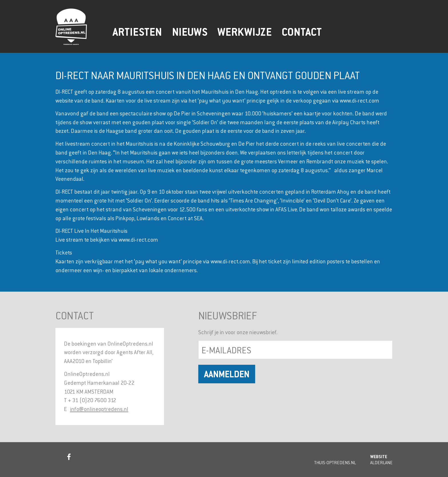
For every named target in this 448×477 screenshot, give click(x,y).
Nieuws (190, 32)
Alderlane (381, 462)
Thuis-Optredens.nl (335, 462)
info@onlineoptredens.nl (99, 409)
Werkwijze (245, 32)
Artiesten (137, 32)
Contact (302, 32)
